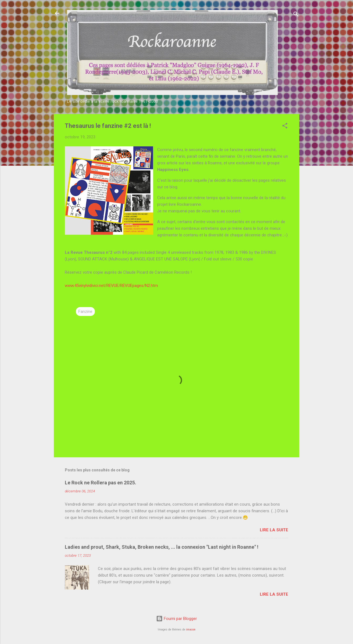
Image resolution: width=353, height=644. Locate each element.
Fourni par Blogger (176, 619)
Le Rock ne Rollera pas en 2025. (101, 483)
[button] (285, 127)
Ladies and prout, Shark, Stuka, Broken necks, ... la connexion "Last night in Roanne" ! (162, 547)
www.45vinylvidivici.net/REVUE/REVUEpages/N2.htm (111, 286)
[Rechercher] (296, 15)
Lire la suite (274, 530)
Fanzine (85, 312)
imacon (191, 630)
